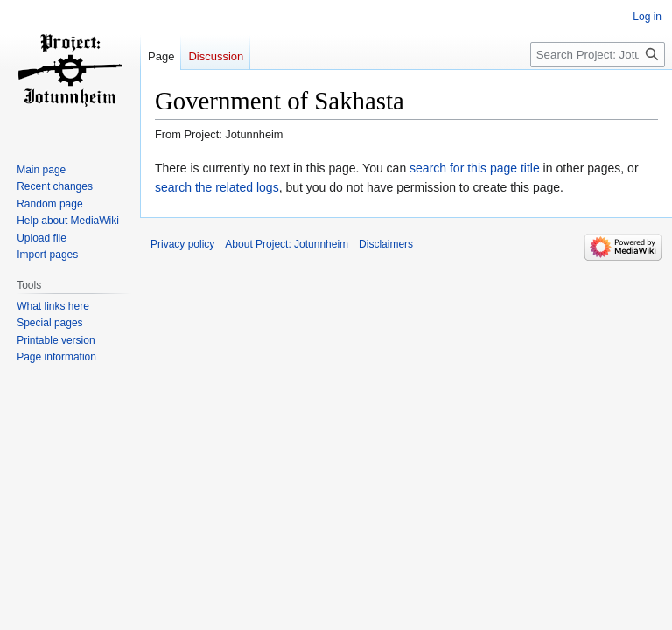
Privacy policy (182, 244)
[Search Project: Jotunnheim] (598, 55)
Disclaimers (386, 244)
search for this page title (475, 168)
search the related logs (217, 187)
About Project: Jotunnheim (287, 244)
